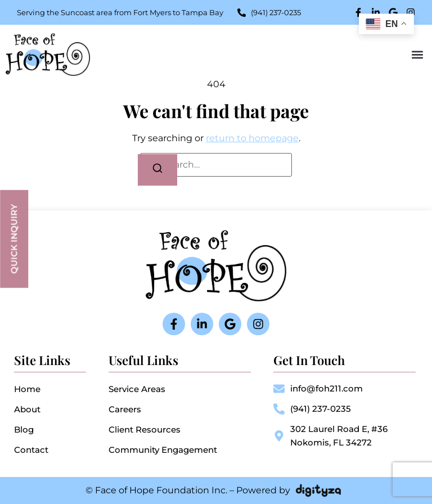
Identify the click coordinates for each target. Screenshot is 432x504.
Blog (24, 429)
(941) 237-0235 (321, 409)
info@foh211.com (327, 388)
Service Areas (137, 389)
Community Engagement (163, 450)
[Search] (157, 170)
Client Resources (145, 429)
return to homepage (252, 138)
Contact (31, 450)
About (27, 409)
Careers (125, 409)
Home (27, 389)
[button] (417, 54)
